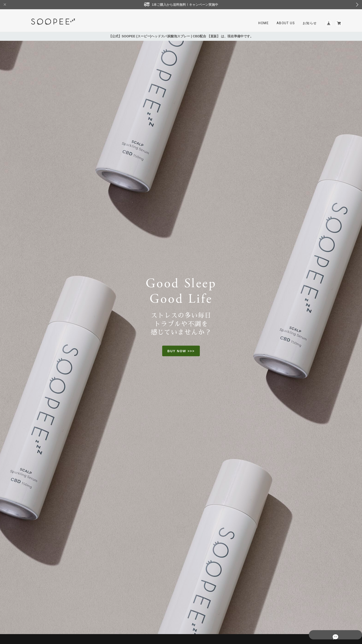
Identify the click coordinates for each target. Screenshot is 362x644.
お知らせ (308, 24)
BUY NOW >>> (181, 352)
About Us (284, 24)
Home (262, 24)
